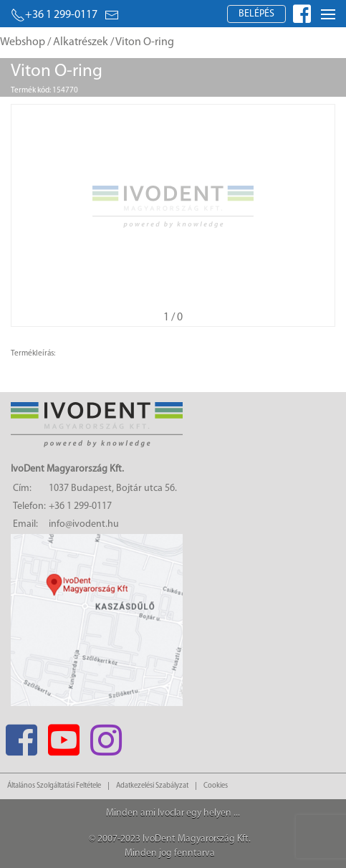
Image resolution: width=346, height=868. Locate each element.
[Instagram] (106, 736)
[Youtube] (63, 736)
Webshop (23, 42)
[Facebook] (21, 736)
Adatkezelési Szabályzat (152, 786)
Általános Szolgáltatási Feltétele (54, 786)
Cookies (216, 786)
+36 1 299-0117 (54, 15)
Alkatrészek (81, 42)
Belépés (256, 14)
